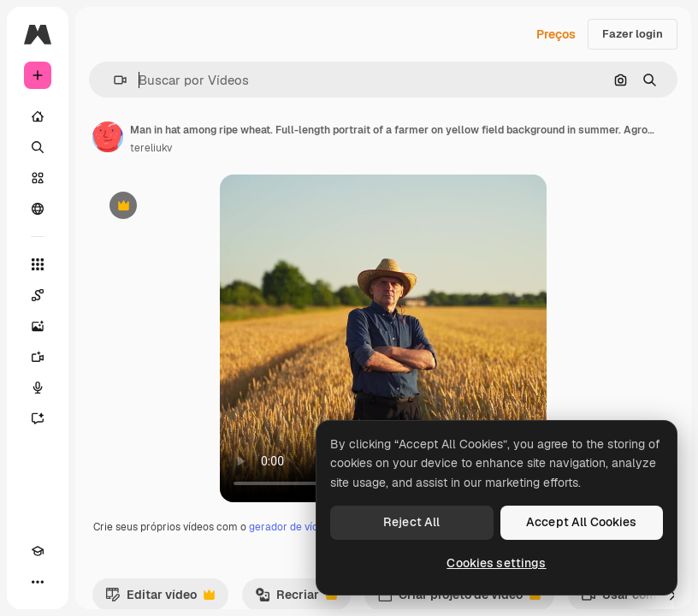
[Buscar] (38, 147)
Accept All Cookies (582, 522)
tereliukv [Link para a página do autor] (151, 148)
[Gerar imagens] (38, 326)
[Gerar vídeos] (38, 357)
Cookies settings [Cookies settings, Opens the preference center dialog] (496, 563)
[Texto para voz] (38, 388)
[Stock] (38, 178)
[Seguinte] (672, 595)
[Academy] (38, 551)
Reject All (411, 522)
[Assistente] (38, 418)
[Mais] (38, 582)
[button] (113, 80)
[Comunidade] (38, 209)
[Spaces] (38, 295)
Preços (556, 34)
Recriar (296, 599)
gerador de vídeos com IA (310, 527)
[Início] (38, 116)
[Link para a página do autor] (108, 137)
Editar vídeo (160, 599)
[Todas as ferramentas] (38, 264)
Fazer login (633, 34)
